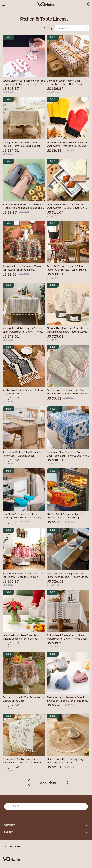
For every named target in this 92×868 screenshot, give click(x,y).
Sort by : (49, 28)
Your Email (14, 806)
